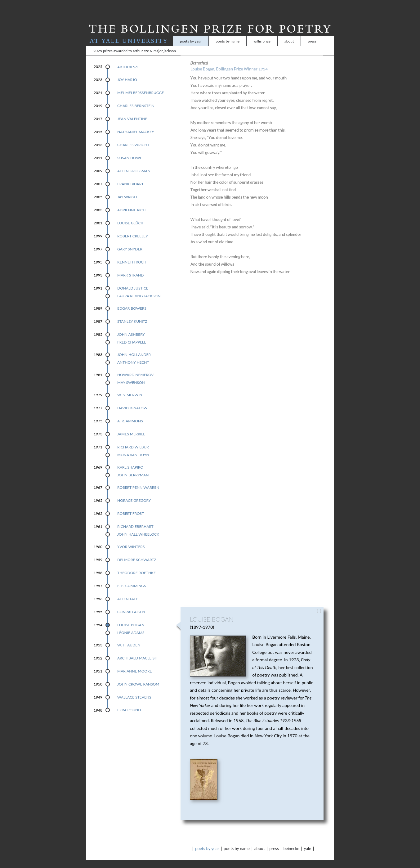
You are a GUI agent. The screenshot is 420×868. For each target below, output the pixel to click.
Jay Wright (128, 189)
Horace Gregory (134, 492)
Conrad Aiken (131, 604)
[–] (319, 603)
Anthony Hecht (133, 354)
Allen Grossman (134, 163)
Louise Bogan (131, 617)
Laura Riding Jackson (139, 288)
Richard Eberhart (135, 518)
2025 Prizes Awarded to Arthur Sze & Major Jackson (135, 43)
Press (312, 33)
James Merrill (131, 426)
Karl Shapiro (130, 459)
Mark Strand (130, 267)
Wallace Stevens (134, 689)
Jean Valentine (132, 111)
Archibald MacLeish (137, 650)
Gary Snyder (130, 241)
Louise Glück (130, 215)
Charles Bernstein (136, 98)
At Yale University (130, 33)
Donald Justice (133, 280)
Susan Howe (130, 150)
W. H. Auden (129, 637)
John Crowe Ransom (138, 676)
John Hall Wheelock (138, 526)
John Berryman (133, 467)
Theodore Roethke (136, 565)
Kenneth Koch (132, 254)
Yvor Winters (131, 539)
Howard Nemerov (135, 367)
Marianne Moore (134, 663)
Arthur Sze (128, 59)
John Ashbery (131, 326)
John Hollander (134, 346)
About (289, 33)
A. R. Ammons (130, 413)
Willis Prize (262, 33)
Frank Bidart (130, 176)
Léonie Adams (131, 625)
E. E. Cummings (132, 578)
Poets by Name (228, 33)
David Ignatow (132, 400)
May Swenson (131, 374)
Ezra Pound (129, 702)
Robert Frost (131, 505)
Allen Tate (128, 591)
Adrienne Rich (131, 202)
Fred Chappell (132, 334)
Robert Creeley (133, 228)
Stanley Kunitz (132, 313)
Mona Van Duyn (133, 447)
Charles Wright (133, 137)
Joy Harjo (127, 72)
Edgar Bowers (132, 300)
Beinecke (291, 840)
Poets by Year (191, 33)
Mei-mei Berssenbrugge (141, 85)
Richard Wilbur (133, 439)
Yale (308, 840)
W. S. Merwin (130, 387)
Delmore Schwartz (137, 552)
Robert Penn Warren (138, 479)
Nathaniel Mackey (136, 124)
